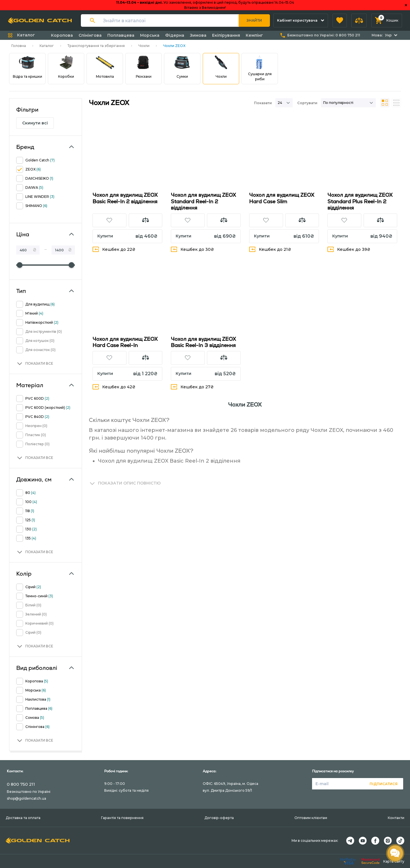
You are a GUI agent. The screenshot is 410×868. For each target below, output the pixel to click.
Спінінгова (90, 35)
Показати (263, 103)
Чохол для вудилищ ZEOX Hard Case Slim (282, 198)
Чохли (144, 46)
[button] (340, 20)
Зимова (198, 35)
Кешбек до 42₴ (114, 387)
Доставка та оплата (23, 818)
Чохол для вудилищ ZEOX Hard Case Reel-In (125, 342)
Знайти (254, 20)
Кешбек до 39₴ (349, 249)
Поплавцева (121, 35)
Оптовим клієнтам (311, 818)
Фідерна (175, 35)
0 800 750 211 (21, 784)
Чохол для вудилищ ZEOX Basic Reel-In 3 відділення (203, 342)
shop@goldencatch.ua (26, 798)
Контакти (396, 818)
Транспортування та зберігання (96, 46)
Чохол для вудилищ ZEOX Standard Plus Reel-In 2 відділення (360, 201)
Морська (150, 35)
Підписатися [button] (384, 784)
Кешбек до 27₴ (192, 387)
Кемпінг (254, 35)
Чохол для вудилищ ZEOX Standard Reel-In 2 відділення (203, 201)
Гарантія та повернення (122, 818)
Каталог (47, 46)
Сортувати (307, 103)
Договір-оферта (219, 818)
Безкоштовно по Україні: (324, 35)
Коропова (62, 35)
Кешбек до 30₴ (192, 249)
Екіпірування (226, 35)
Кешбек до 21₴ (270, 249)
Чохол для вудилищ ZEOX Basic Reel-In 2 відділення (125, 198)
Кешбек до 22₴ (114, 249)
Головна (19, 46)
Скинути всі (35, 123)
